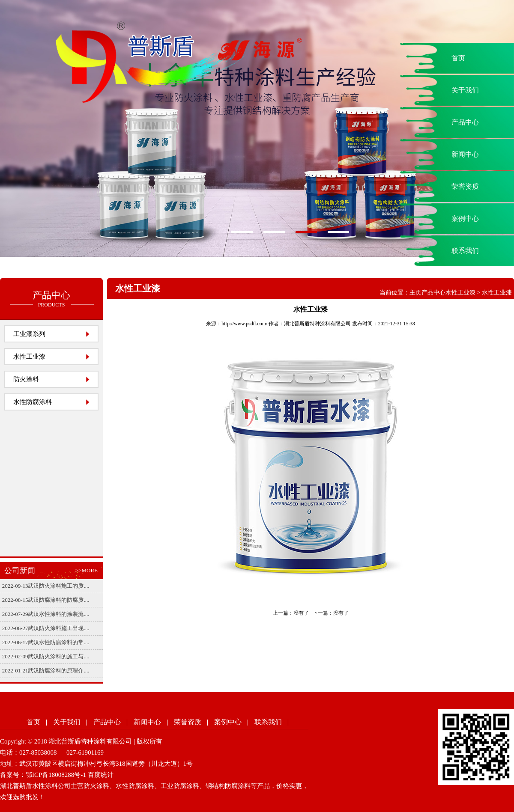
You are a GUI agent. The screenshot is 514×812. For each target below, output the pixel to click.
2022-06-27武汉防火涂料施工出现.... (46, 628)
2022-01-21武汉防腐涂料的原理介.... (46, 671)
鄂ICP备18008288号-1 (56, 775)
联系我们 (465, 251)
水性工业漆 (29, 357)
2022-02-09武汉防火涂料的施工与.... (46, 656)
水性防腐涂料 (33, 402)
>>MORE (87, 570)
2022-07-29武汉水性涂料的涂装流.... (46, 614)
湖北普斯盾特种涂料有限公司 (317, 324)
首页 (458, 58)
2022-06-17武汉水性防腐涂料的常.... (46, 642)
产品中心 (465, 122)
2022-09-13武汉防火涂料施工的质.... (46, 586)
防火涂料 (26, 379)
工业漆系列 (29, 334)
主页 (415, 293)
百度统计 (101, 775)
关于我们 (465, 90)
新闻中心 (465, 154)
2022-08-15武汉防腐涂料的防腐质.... (46, 600)
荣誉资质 (465, 186)
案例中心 (465, 219)
